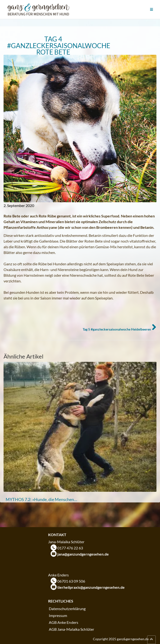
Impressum (58, 615)
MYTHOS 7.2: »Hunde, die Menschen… (41, 499)
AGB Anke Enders (64, 622)
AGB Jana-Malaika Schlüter (72, 629)
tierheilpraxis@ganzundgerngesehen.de (91, 587)
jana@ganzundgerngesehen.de (83, 554)
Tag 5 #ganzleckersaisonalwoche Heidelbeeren (117, 329)
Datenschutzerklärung (67, 609)
